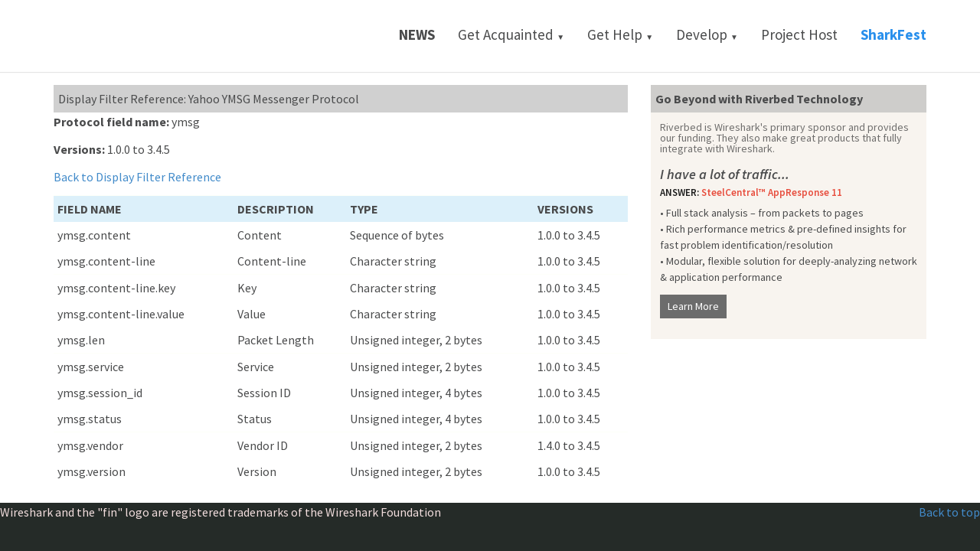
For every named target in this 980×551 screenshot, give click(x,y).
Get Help (620, 34)
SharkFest (893, 34)
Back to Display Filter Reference (137, 177)
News (417, 34)
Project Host (799, 34)
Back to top (949, 512)
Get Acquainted (511, 34)
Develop (707, 34)
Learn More (693, 306)
